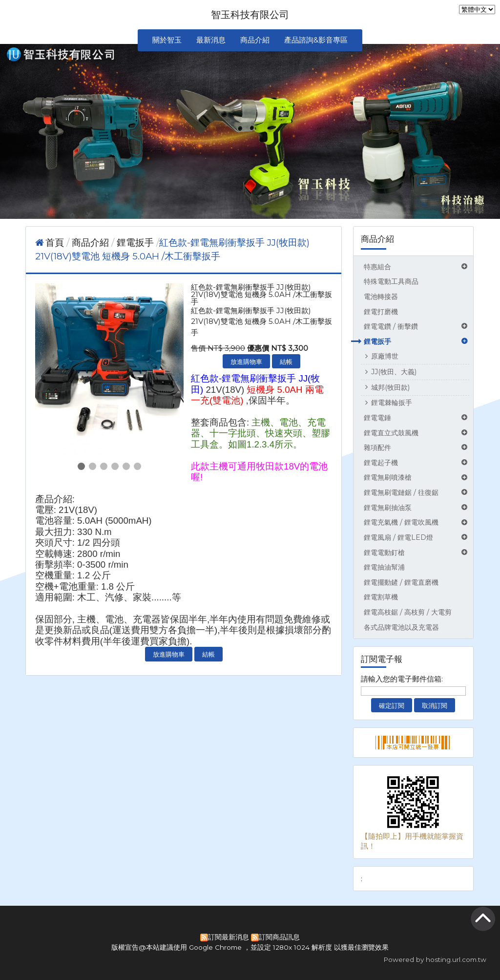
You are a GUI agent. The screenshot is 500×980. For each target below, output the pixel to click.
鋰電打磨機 (381, 312)
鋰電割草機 (381, 597)
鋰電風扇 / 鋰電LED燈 (398, 537)
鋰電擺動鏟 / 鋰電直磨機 (401, 582)
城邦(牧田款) (390, 387)
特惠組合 (377, 267)
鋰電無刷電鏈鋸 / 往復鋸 (401, 492)
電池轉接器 (381, 297)
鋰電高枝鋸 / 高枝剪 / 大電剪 (408, 612)
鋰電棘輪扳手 (392, 403)
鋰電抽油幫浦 (384, 567)
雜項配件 (377, 447)
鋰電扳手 (377, 341)
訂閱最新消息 (229, 937)
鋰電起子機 (381, 463)
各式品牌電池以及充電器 (401, 627)
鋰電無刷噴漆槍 (388, 477)
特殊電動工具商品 (391, 281)
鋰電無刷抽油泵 (388, 508)
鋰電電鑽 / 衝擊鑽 (391, 326)
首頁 (55, 243)
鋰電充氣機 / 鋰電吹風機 (401, 522)
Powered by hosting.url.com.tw (435, 959)
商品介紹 (92, 243)
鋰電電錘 (377, 418)
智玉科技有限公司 (250, 15)
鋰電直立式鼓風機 (391, 433)
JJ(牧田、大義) (394, 372)
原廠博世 (385, 356)
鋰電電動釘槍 (384, 553)
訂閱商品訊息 (279, 937)
